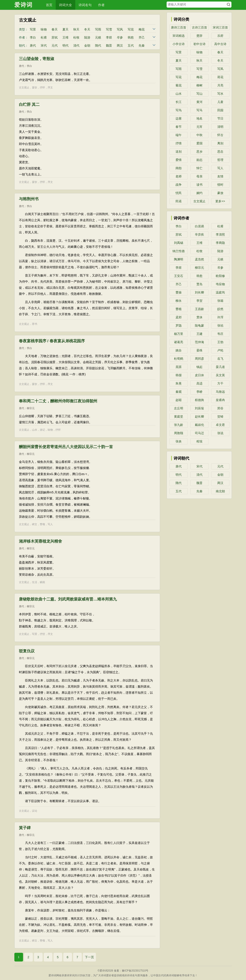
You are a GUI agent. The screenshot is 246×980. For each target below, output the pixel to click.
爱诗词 (23, 5)
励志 (199, 160)
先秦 (142, 46)
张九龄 (179, 425)
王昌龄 (199, 309)
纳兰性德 (179, 251)
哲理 (220, 160)
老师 (179, 176)
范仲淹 (199, 342)
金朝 (87, 46)
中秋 (199, 135)
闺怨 (179, 168)
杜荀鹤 (179, 359)
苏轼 (55, 37)
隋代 (98, 46)
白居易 (199, 226)
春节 (179, 127)
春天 (55, 29)
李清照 (220, 234)
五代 (131, 46)
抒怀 (42, 88)
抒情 (179, 143)
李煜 (109, 37)
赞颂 (42, 524)
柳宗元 (31, 408)
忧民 (179, 193)
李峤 (199, 392)
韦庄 (220, 334)
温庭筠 (220, 292)
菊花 (179, 85)
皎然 (220, 309)
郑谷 (220, 408)
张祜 (220, 326)
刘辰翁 (199, 408)
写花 (131, 29)
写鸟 (179, 110)
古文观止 (24, 88)
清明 (220, 127)
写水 (220, 94)
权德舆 (199, 400)
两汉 (120, 46)
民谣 (179, 201)
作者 (101, 5)
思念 (220, 152)
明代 (65, 46)
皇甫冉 (220, 400)
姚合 (179, 350)
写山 (199, 94)
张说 (220, 433)
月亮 (220, 85)
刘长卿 (199, 292)
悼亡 (199, 168)
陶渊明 (179, 259)
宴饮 (35, 88)
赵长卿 (199, 417)
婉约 (199, 193)
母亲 (199, 176)
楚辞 (199, 36)
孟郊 (179, 317)
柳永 (179, 301)
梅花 (142, 29)
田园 (220, 110)
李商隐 (220, 243)
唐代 (33, 46)
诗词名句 (85, 5)
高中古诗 (220, 44)
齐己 (142, 37)
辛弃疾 (199, 234)
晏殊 (199, 350)
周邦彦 (199, 359)
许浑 (220, 317)
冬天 (87, 29)
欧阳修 (220, 276)
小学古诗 (179, 44)
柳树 (199, 85)
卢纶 (220, 350)
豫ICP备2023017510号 (135, 971)
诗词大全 (65, 5)
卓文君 (220, 425)
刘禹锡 (179, 243)
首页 (49, 5)
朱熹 (179, 383)
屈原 (179, 367)
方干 (220, 383)
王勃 (220, 342)
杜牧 (76, 37)
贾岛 (199, 284)
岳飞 (220, 359)
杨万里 (179, 334)
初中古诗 (199, 44)
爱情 (179, 160)
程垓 (199, 441)
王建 (199, 334)
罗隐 (179, 326)
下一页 (89, 957)
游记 (42, 430)
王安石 (179, 276)
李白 (33, 37)
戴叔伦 (199, 425)
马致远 (220, 392)
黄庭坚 (179, 417)
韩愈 (131, 37)
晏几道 (220, 367)
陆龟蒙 (199, 326)
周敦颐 (179, 433)
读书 (199, 185)
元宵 (199, 127)
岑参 (120, 37)
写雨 (98, 29)
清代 (76, 46)
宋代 (44, 46)
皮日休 (199, 375)
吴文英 (220, 375)
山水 (35, 430)
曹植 (179, 309)
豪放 (220, 193)
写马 (199, 110)
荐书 (35, 324)
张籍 (220, 301)
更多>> (220, 201)
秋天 (76, 29)
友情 (220, 176)
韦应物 (220, 284)
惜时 (220, 185)
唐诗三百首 (179, 27)
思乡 (199, 152)
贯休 (199, 317)
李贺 (199, 301)
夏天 (65, 29)
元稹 (98, 37)
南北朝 (220, 491)
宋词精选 (179, 36)
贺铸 (220, 417)
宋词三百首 (220, 27)
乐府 (220, 36)
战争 (179, 185)
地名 (199, 118)
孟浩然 (199, 259)
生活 (35, 582)
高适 (199, 383)
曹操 (179, 292)
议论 (35, 811)
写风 (120, 29)
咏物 (44, 29)
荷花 (220, 77)
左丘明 (179, 408)
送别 (179, 152)
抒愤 (42, 634)
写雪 (109, 29)
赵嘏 (179, 400)
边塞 (179, 118)
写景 (33, 29)
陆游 (87, 37)
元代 (55, 46)
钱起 (199, 367)
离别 (220, 143)
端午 (179, 135)
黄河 (199, 102)
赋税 (42, 582)
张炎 (179, 441)
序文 (50, 88)
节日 (220, 118)
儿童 (220, 102)
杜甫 (44, 37)
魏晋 (109, 46)
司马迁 (199, 433)
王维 (65, 37)
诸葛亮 (179, 342)
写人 (50, 524)
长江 (179, 102)
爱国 (199, 143)
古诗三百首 (199, 27)
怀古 (220, 135)
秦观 (179, 392)
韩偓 (179, 375)
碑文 (35, 524)
